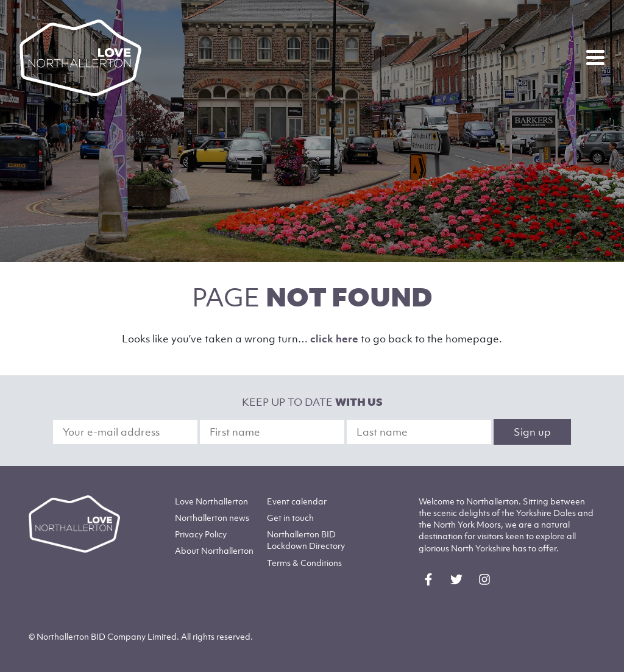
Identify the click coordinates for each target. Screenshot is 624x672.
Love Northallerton (211, 501)
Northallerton (212, 518)
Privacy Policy (201, 534)
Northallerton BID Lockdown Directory (306, 540)
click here (334, 339)
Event (297, 501)
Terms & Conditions (304, 563)
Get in (290, 518)
